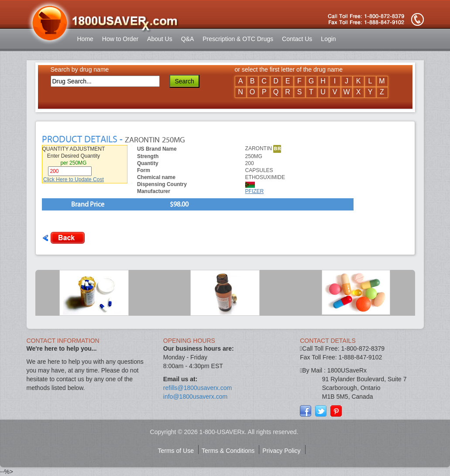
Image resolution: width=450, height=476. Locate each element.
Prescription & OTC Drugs (238, 39)
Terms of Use (176, 451)
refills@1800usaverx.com (198, 388)
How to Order (120, 39)
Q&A (188, 39)
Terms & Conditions (228, 451)
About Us (160, 39)
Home (85, 39)
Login (328, 39)
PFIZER (255, 191)
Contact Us (297, 39)
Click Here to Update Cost (74, 179)
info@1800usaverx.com (195, 397)
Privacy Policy (281, 451)
